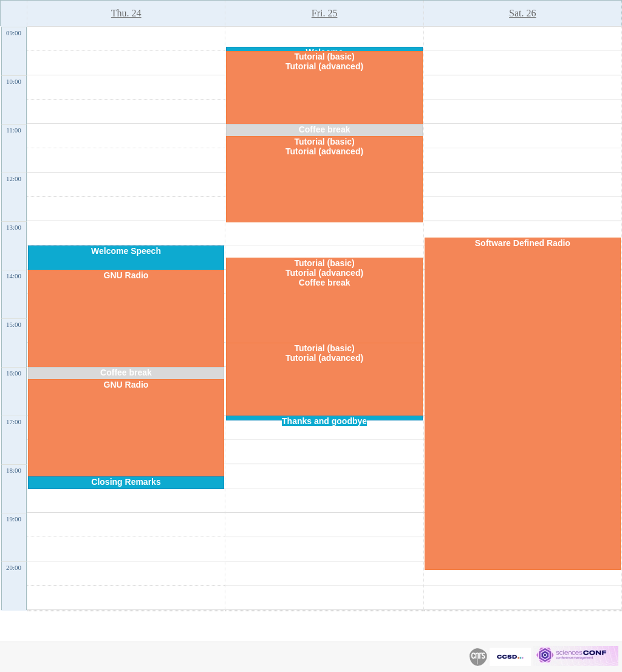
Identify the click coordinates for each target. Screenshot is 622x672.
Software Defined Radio (523, 243)
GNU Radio (126, 275)
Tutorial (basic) (324, 57)
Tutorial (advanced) (324, 66)
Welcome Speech (126, 251)
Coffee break (126, 372)
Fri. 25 (325, 13)
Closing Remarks (126, 482)
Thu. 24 (126, 13)
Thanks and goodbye (324, 421)
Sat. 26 (522, 13)
